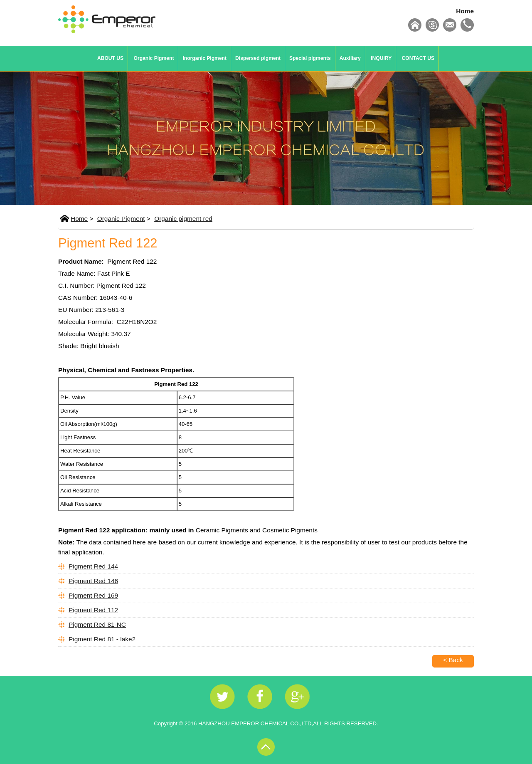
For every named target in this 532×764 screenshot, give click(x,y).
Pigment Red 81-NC (97, 624)
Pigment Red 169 (93, 595)
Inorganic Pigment (204, 58)
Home (465, 11)
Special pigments (310, 58)
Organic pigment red (183, 219)
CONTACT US (418, 58)
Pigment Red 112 (93, 610)
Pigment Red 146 (93, 581)
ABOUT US (110, 58)
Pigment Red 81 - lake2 (102, 639)
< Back (453, 660)
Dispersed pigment (258, 58)
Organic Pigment (154, 58)
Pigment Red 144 (93, 566)
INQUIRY (381, 58)
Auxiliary (350, 58)
